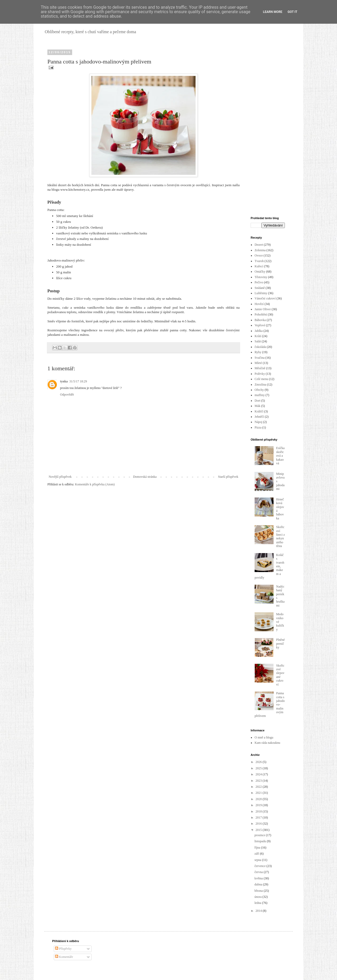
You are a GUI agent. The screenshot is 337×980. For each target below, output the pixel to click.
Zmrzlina (260, 385)
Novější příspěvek (60, 477)
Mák (257, 406)
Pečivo (259, 282)
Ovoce (259, 255)
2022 (259, 787)
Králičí (259, 411)
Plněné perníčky (281, 644)
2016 (259, 824)
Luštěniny (261, 293)
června (259, 872)
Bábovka (260, 320)
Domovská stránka (145, 477)
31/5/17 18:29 (78, 381)
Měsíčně (260, 368)
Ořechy (259, 390)
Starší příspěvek (228, 477)
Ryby (258, 352)
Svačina (260, 358)
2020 (259, 799)
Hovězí (259, 304)
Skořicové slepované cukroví (280, 675)
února (258, 897)
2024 (259, 774)
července (260, 866)
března (259, 891)
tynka (64, 381)
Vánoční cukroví (265, 298)
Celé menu (261, 379)
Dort (257, 401)
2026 (259, 762)
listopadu (261, 841)
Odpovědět (67, 395)
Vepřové (260, 325)
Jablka (259, 331)
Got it (292, 12)
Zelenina (260, 250)
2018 (259, 811)
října (258, 848)
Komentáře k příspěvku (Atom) (95, 484)
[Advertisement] (268, 130)
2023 (259, 781)
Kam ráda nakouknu (267, 743)
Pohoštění (261, 314)
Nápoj (258, 422)
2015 (259, 830)
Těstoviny (261, 277)
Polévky (260, 374)
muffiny (260, 395)
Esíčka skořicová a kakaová (280, 456)
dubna (259, 884)
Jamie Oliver (263, 309)
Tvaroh (259, 261)
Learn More (273, 12)
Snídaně (260, 288)
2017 (259, 818)
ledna (258, 903)
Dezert (259, 245)
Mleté (258, 363)
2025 (259, 768)
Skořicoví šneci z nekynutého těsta (281, 536)
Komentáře (64, 957)
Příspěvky (63, 949)
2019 (259, 805)
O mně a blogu (264, 737)
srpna (258, 860)
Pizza (258, 427)
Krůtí (258, 336)
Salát (258, 341)
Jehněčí (259, 417)
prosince (260, 835)
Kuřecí (259, 266)
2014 (259, 911)
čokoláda (260, 347)
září (257, 854)
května (259, 878)
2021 (259, 793)
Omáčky (260, 272)
